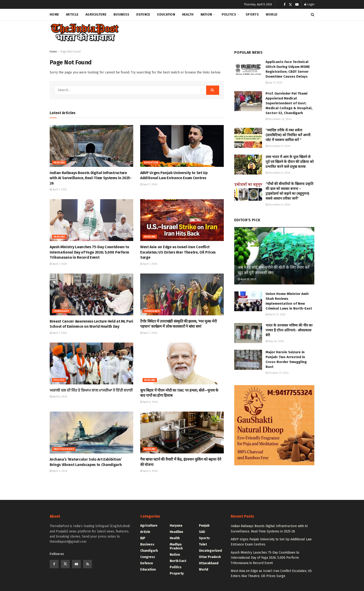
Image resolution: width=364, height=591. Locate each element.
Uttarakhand (209, 563)
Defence (143, 15)
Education (166, 15)
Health (188, 15)
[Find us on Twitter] (65, 564)
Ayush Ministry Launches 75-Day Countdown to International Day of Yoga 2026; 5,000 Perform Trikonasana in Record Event (89, 252)
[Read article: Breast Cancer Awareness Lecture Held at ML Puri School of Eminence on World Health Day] (91, 294)
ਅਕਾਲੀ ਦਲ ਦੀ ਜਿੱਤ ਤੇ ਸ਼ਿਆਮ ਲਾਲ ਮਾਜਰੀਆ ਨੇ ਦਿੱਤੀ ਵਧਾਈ (91, 390)
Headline (59, 163)
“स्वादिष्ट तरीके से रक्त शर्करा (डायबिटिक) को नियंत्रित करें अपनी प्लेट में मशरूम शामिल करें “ (288, 135)
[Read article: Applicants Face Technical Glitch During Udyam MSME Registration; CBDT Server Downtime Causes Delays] (248, 69)
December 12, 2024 (278, 119)
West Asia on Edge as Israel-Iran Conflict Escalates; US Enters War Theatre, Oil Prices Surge (178, 252)
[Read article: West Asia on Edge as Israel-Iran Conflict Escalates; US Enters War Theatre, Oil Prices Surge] (182, 220)
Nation (206, 15)
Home (54, 15)
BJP (143, 538)
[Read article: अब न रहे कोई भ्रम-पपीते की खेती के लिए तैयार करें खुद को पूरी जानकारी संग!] (274, 256)
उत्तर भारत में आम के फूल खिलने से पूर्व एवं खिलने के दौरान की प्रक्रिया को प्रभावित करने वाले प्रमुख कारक (290, 162)
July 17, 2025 (274, 83)
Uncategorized (64, 449)
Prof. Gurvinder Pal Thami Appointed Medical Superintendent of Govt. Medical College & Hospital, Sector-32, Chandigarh (289, 103)
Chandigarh (61, 311)
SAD (202, 532)
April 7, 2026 (58, 190)
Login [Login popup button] (309, 4)
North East (178, 561)
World (272, 15)
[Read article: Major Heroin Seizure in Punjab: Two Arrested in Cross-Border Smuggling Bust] (248, 360)
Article (72, 15)
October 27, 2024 (277, 373)
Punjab (204, 526)
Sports (252, 15)
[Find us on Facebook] (54, 564)
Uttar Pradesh (210, 557)
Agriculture (96, 15)
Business (121, 15)
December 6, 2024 (278, 146)
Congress (148, 557)
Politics (229, 15)
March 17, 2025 (275, 315)
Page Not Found (71, 52)
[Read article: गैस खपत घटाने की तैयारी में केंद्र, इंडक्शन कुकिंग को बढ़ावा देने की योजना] (182, 433)
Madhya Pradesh (176, 546)
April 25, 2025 (247, 279)
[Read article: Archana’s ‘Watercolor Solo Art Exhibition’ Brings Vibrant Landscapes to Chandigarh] (91, 433)
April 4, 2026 (58, 471)
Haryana (176, 526)
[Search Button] (313, 15)
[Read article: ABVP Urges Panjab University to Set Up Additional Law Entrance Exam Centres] (182, 146)
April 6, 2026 (58, 397)
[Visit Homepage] (84, 33)
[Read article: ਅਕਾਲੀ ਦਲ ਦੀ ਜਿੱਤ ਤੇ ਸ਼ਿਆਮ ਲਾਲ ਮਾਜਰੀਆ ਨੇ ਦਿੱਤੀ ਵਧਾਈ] (91, 363)
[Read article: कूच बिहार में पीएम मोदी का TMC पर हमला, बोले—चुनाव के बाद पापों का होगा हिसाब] (182, 363)
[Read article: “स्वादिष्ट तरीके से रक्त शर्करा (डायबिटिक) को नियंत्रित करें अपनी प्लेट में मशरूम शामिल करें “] (248, 138)
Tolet (203, 544)
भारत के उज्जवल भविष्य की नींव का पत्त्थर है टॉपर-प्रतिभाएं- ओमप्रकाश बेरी (289, 330)
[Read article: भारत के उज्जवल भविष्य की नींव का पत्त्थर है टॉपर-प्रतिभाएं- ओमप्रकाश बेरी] (248, 333)
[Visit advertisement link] (274, 425)
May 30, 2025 (275, 341)
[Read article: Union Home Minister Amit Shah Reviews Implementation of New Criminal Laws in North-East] (248, 301)
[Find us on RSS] (88, 564)
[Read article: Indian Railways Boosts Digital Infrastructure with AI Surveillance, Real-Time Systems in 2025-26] (91, 146)
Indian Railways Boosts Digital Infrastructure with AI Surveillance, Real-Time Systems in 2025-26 (91, 178)
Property (177, 573)
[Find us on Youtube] (76, 564)
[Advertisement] (230, 32)
